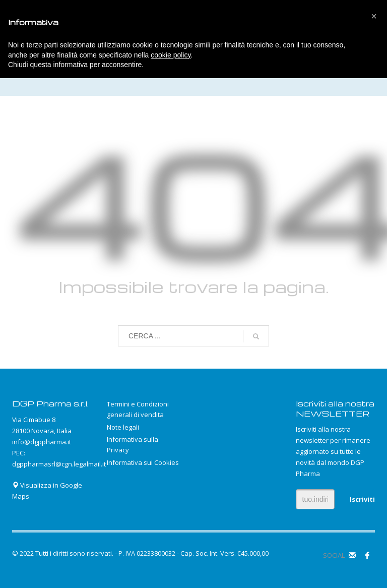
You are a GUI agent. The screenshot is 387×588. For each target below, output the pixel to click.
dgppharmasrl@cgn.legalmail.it (59, 464)
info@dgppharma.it (42, 442)
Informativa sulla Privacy (133, 445)
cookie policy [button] (171, 55)
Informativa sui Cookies (143, 462)
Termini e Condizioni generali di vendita (138, 409)
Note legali (123, 427)
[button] (374, 16)
